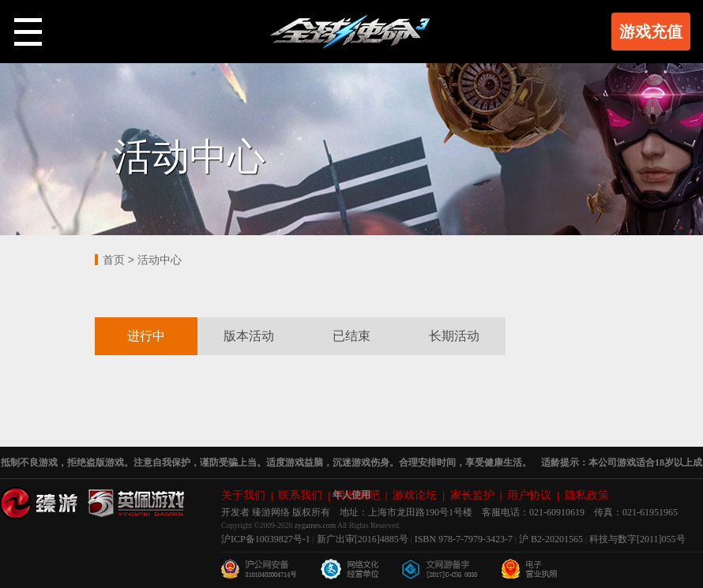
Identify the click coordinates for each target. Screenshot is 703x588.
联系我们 (300, 495)
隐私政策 (587, 495)
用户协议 (529, 495)
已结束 (351, 336)
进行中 (146, 336)
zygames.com (316, 526)
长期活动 (454, 336)
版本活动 (249, 336)
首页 (114, 260)
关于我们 (243, 495)
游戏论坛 (415, 495)
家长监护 (472, 495)
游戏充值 (651, 32)
